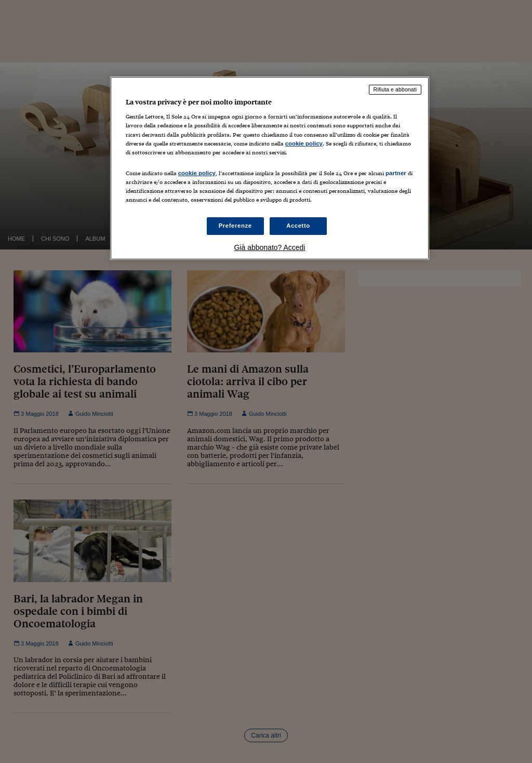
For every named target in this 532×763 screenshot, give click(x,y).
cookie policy (304, 143)
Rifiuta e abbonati (395, 89)
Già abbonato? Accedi (269, 247)
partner (396, 173)
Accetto (298, 226)
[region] (270, 168)
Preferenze (235, 226)
